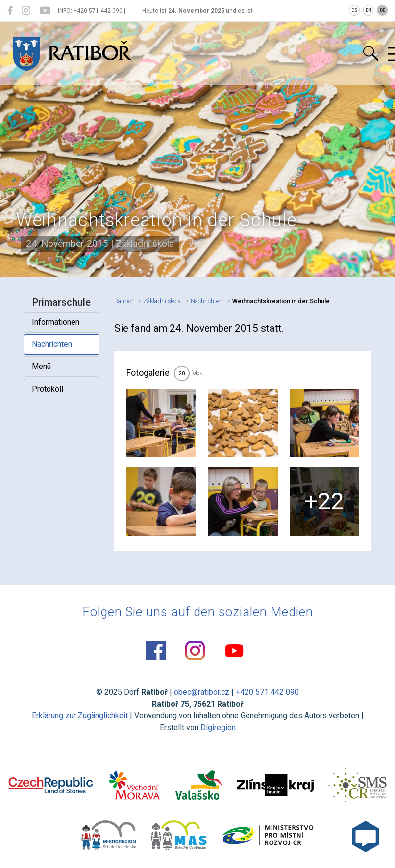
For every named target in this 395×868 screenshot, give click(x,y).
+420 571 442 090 (267, 692)
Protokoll (48, 389)
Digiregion (218, 727)
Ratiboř (124, 301)
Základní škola (162, 301)
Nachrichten (52, 344)
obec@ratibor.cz (202, 692)
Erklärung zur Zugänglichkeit (80, 716)
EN (369, 10)
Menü (41, 366)
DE (383, 10)
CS (354, 10)
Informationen (56, 322)
